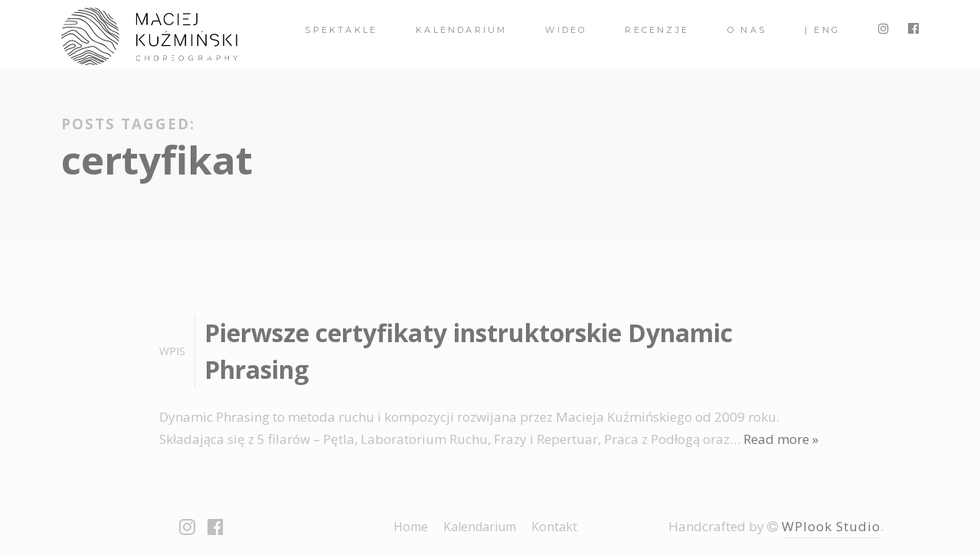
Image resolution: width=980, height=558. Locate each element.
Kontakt (554, 527)
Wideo (566, 30)
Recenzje (657, 30)
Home (411, 527)
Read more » (781, 439)
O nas (747, 30)
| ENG (822, 30)
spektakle (341, 30)
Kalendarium (461, 30)
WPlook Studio (831, 526)
